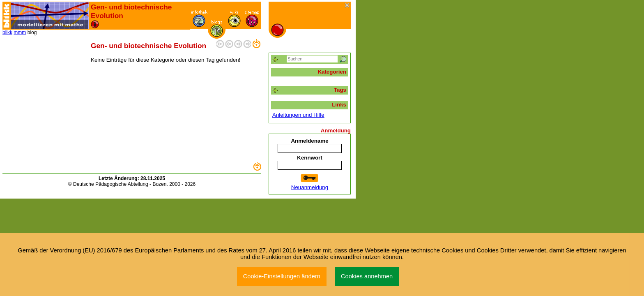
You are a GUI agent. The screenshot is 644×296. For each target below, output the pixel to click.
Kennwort (309, 158)
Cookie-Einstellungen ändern (282, 276)
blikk (7, 32)
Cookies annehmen (367, 276)
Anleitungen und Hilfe (298, 115)
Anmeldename (309, 141)
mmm (20, 32)
